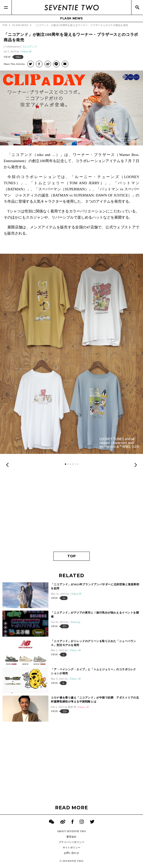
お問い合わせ (71, 853)
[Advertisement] (71, 510)
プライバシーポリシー (71, 842)
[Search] (137, 7)
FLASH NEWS (71, 18)
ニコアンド (31, 47)
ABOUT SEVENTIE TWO (72, 831)
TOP (71, 556)
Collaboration (12, 47)
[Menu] (6, 7)
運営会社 (71, 837)
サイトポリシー (72, 847)
